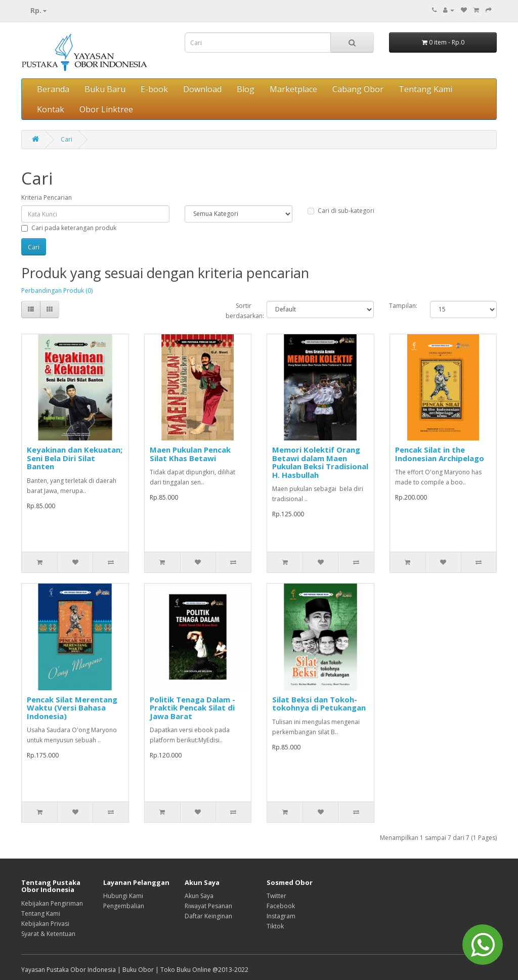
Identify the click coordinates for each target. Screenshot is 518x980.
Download (202, 89)
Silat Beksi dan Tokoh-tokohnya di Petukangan (319, 704)
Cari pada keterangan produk (69, 228)
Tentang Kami (425, 89)
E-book (154, 89)
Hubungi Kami (123, 896)
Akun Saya (199, 896)
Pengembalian (124, 906)
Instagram (281, 916)
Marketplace (293, 89)
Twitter (276, 896)
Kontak (51, 109)
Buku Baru (105, 89)
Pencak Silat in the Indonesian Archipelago (440, 454)
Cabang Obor (358, 89)
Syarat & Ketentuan (48, 934)
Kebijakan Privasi (45, 924)
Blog (246, 89)
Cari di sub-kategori (341, 211)
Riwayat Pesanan (208, 906)
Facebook (281, 906)
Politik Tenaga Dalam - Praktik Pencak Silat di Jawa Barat (192, 708)
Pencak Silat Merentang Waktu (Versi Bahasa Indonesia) (72, 708)
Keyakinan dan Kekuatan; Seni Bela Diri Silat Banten (75, 458)
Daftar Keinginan (208, 916)
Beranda (53, 89)
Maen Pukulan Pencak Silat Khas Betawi (190, 454)
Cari (67, 139)
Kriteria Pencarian (47, 197)
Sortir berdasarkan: (239, 311)
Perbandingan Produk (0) (57, 291)
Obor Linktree (106, 109)
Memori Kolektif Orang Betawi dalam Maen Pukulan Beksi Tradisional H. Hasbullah (320, 462)
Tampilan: (402, 306)
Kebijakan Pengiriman (52, 903)
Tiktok (275, 926)
